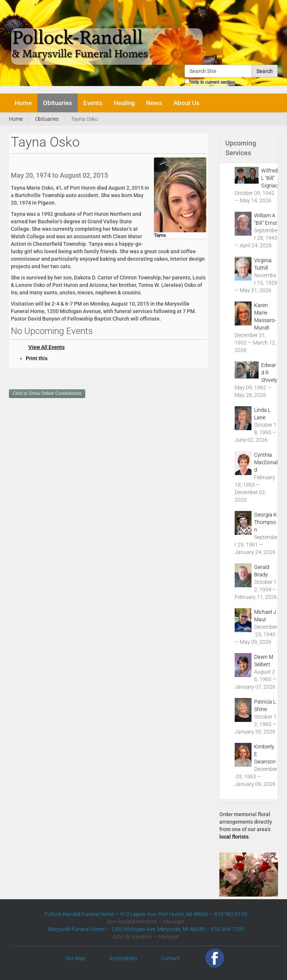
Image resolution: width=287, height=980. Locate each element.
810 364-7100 (227, 929)
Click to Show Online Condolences (47, 393)
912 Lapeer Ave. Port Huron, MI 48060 (164, 914)
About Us (186, 103)
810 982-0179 (231, 914)
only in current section (213, 82)
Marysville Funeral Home (76, 929)
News (154, 103)
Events (93, 103)
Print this (37, 358)
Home (23, 103)
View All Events (47, 347)
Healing (124, 103)
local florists (234, 837)
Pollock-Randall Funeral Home (79, 914)
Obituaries (58, 103)
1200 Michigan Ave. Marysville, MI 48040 (158, 929)
